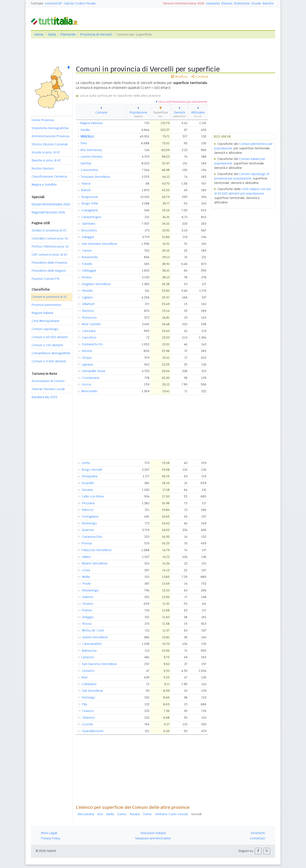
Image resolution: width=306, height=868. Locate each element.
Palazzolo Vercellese (97, 550)
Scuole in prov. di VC (46, 152)
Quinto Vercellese (95, 637)
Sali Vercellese (93, 691)
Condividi (200, 77)
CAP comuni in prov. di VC (50, 255)
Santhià (86, 163)
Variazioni (213, 3)
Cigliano (87, 297)
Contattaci (257, 838)
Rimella (87, 291)
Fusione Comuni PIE (46, 279)
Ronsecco (89, 318)
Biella (110, 814)
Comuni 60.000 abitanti (50, 337)
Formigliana (90, 517)
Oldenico (89, 718)
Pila (84, 704)
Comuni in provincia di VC (49, 297)
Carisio (87, 251)
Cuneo (122, 814)
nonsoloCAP (53, 3)
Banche (268, 3)
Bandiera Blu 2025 (45, 397)
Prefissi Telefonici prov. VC (50, 246)
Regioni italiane (42, 313)
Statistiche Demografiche (50, 128)
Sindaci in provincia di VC (49, 230)
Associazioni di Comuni (48, 381)
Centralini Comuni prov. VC (50, 238)
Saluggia (88, 237)
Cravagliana (89, 210)
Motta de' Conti (93, 630)
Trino (84, 143)
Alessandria (86, 814)
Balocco (88, 510)
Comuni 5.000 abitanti (49, 361)
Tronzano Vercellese (95, 177)
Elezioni (227, 3)
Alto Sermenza (91, 150)
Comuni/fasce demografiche (51, 353)
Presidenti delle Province (50, 263)
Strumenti (258, 833)
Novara (135, 814)
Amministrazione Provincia (50, 136)
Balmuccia (89, 651)
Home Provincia (43, 120)
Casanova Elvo (92, 537)
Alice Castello (91, 324)
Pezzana (88, 503)
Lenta (86, 463)
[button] (258, 851)
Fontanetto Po (92, 344)
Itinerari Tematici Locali (48, 389)
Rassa (86, 183)
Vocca (86, 384)
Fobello (87, 264)
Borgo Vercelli (92, 470)
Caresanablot (92, 644)
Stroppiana (89, 476)
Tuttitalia (37, 3)
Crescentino (89, 170)
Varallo (85, 130)
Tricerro (88, 604)
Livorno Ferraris (92, 157)
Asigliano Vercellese (96, 284)
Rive (85, 677)
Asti (100, 814)
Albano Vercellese (95, 563)
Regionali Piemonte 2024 (48, 212)
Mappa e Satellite (44, 185)
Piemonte (68, 34)
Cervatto (88, 671)
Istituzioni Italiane (153, 833)
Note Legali (49, 833)
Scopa (87, 358)
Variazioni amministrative (153, 838)
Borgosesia (90, 197)
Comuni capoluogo (45, 329)
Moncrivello (89, 391)
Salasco (88, 597)
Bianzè (86, 190)
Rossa (87, 624)
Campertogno (91, 217)
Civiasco (88, 711)
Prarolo (87, 610)
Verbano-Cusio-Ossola (171, 814)
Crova (86, 570)
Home (39, 34)
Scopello (88, 483)
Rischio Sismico (43, 168)
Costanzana (91, 378)
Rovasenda (90, 257)
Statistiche (242, 3)
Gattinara (88, 224)
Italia (52, 34)
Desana (87, 490)
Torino (147, 814)
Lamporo (88, 657)
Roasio (87, 277)
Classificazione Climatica (49, 176)
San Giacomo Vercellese (99, 664)
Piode (87, 584)
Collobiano (89, 684)
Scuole (256, 3)
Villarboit (88, 304)
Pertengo (88, 697)
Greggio (88, 617)
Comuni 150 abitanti (47, 345)
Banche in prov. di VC (46, 160)
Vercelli (196, 814)
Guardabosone (93, 731)
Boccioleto (89, 230)
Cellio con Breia (93, 496)
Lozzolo (87, 724)
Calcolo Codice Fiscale (80, 3)
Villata (86, 557)
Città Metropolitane (46, 321)
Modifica (179, 77)
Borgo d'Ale (90, 203)
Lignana (87, 364)
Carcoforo (89, 337)
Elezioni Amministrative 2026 (184, 3)
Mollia (86, 577)
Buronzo (88, 311)
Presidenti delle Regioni (49, 271)
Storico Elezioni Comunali (50, 144)
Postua (87, 543)
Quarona (88, 530)
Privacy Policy (51, 838)
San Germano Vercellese (100, 244)
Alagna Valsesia (91, 123)
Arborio (87, 351)
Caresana (89, 331)
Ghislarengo (90, 590)
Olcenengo (89, 523)
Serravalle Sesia (94, 371)
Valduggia (89, 270)
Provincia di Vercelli (96, 34)
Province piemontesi (46, 305)
